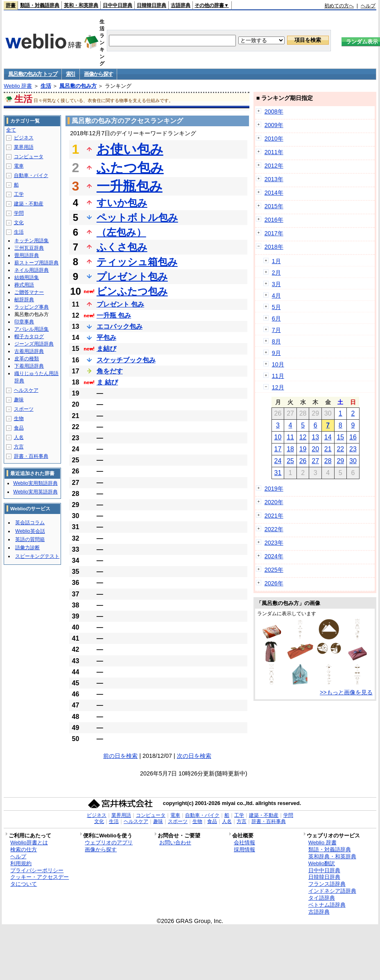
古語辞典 (181, 5)
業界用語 (24, 147)
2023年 (274, 543)
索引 (71, 74)
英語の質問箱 (30, 539)
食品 (19, 428)
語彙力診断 (27, 548)
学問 (19, 213)
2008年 (274, 111)
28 (328, 461)
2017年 (274, 233)
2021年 (274, 516)
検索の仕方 (24, 849)
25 (290, 461)
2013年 (274, 179)
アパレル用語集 (32, 329)
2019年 (274, 489)
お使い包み (130, 149)
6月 (276, 318)
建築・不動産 (29, 204)
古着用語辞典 (29, 351)
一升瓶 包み (114, 315)
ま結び (106, 349)
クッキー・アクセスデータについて (40, 880)
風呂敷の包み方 (78, 86)
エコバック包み (120, 326)
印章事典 (24, 322)
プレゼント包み (132, 276)
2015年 (274, 206)
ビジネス (24, 138)
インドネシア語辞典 (332, 891)
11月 (278, 376)
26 (303, 461)
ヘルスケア (26, 390)
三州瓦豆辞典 (29, 248)
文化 (19, 223)
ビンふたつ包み (132, 291)
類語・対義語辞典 (40, 5)
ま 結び (107, 382)
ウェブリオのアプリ (109, 842)
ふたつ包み (130, 168)
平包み (106, 338)
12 (303, 437)
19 (303, 449)
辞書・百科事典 (31, 456)
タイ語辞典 (322, 898)
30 (353, 461)
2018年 (274, 247)
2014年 (274, 193)
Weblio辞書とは (29, 842)
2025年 (274, 570)
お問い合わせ (175, 842)
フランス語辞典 (327, 884)
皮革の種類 (27, 359)
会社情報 (244, 842)
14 (328, 437)
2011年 (274, 152)
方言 (19, 447)
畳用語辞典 (27, 255)
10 (278, 437)
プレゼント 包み (120, 304)
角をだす (110, 371)
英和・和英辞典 (81, 5)
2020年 (274, 502)
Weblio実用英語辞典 (35, 492)
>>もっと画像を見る (346, 692)
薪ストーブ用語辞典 (36, 263)
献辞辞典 (24, 300)
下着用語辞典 (29, 366)
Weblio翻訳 (322, 863)
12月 (278, 387)
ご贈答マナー (29, 292)
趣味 (19, 400)
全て (11, 130)
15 (340, 437)
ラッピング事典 (32, 307)
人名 (19, 437)
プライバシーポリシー (37, 870)
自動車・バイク (31, 175)
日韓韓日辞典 (152, 5)
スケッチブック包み (126, 360)
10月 (278, 364)
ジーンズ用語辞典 (34, 344)
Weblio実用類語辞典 (35, 483)
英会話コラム (30, 523)
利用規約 (21, 863)
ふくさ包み (122, 247)
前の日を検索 (120, 756)
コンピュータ (29, 157)
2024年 (274, 556)
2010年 (274, 139)
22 (340, 449)
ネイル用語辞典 (32, 270)
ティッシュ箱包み (137, 262)
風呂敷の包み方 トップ (33, 74)
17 (278, 449)
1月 (276, 261)
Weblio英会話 (30, 531)
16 (353, 437)
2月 (276, 273)
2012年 (274, 166)
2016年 (274, 220)
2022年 (274, 529)
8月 (276, 341)
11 (290, 437)
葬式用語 (24, 285)
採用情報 (244, 849)
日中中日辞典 (118, 5)
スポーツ (24, 409)
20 (315, 449)
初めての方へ (339, 6)
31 (278, 473)
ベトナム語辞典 (327, 905)
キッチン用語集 (32, 241)
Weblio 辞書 (18, 86)
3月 (276, 284)
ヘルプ (368, 6)
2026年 (274, 583)
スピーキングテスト (37, 556)
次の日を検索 (194, 756)
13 (315, 437)
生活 (46, 86)
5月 (276, 307)
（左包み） (121, 232)
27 (315, 461)
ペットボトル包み (137, 217)
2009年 (274, 125)
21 (328, 449)
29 (340, 461)
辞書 (11, 5)
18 (290, 449)
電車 (19, 166)
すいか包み (122, 203)
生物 (19, 418)
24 (278, 461)
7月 (276, 330)
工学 (19, 194)
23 (353, 449)
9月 (276, 353)
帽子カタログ (29, 337)
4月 (276, 296)
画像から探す (98, 74)
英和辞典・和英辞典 (332, 856)
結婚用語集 (27, 277)
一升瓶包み (130, 186)
